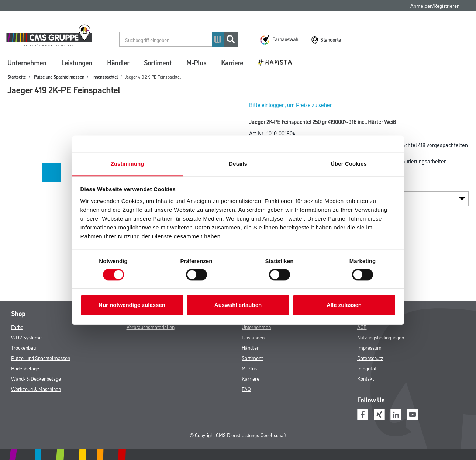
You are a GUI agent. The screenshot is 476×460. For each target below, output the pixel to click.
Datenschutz (370, 358)
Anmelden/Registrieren (435, 5)
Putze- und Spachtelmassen (41, 358)
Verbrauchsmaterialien (151, 327)
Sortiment (158, 62)
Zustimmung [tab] (127, 164)
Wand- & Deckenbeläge (36, 378)
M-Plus (196, 62)
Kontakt (365, 378)
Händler (118, 62)
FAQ (246, 389)
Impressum (369, 347)
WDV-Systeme (26, 337)
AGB (362, 327)
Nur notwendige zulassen (132, 305)
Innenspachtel (105, 77)
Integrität (367, 368)
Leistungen (77, 62)
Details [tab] (238, 164)
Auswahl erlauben (238, 305)
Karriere (232, 62)
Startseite (17, 77)
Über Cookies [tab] (349, 164)
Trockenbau (23, 347)
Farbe (17, 327)
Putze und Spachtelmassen (59, 77)
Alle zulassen (344, 305)
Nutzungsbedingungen (381, 337)
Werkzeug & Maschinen (36, 389)
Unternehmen (27, 62)
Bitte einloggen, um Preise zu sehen (291, 105)
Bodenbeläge (25, 368)
